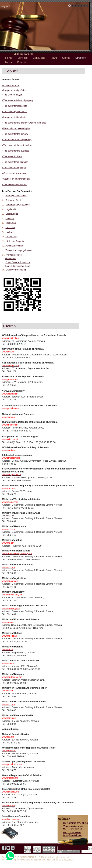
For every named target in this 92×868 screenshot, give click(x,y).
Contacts (22, 62)
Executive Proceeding (16, 270)
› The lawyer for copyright (14, 168)
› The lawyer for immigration (15, 162)
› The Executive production (15, 184)
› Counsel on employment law (16, 179)
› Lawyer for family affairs (14, 90)
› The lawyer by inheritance (15, 112)
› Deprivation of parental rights (16, 128)
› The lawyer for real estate (15, 106)
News (9, 62)
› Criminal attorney (11, 86)
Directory (81, 58)
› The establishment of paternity (17, 140)
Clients (66, 58)
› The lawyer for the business (16, 151)
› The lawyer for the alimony (15, 134)
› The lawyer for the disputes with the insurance (24, 123)
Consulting (39, 58)
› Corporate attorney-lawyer (15, 173)
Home (9, 58)
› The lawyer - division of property (18, 100)
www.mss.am (8, 516)
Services (23, 58)
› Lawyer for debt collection (15, 117)
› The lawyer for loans (12, 156)
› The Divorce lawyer (12, 95)
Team (54, 58)
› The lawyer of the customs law (17, 145)
